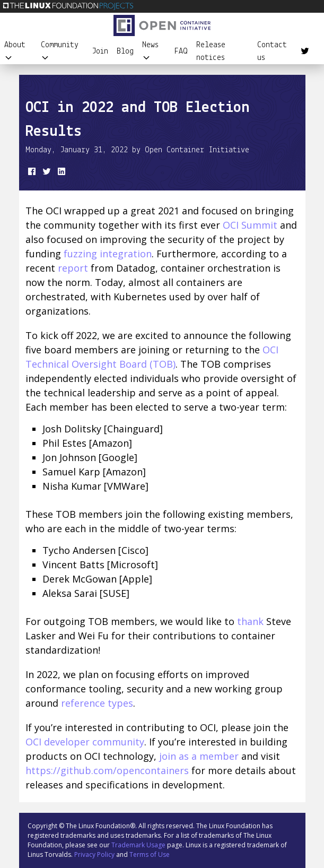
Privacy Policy (94, 854)
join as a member (199, 756)
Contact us (272, 51)
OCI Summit (250, 225)
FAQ (181, 51)
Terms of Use (150, 854)
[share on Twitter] (46, 173)
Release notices (211, 51)
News (150, 51)
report (73, 268)
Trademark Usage (138, 845)
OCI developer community (85, 742)
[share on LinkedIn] (60, 173)
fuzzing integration (108, 254)
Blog (125, 51)
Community (60, 51)
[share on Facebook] (31, 173)
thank (250, 621)
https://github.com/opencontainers (107, 770)
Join (100, 51)
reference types (97, 703)
